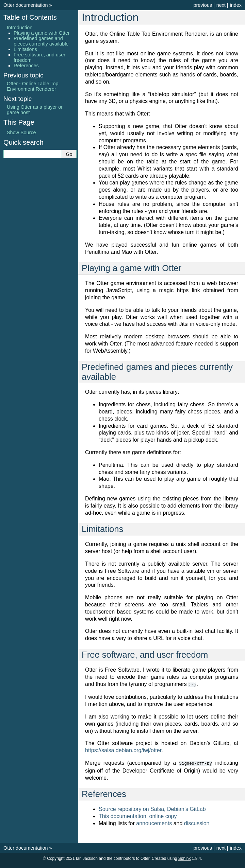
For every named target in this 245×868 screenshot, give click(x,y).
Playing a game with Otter (42, 33)
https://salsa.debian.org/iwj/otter (123, 750)
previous (202, 5)
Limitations (25, 49)
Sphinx (185, 858)
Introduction (20, 28)
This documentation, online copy (138, 816)
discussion (197, 823)
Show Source (21, 132)
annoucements (154, 823)
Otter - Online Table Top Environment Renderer (32, 86)
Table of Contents (30, 17)
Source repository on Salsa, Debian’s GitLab (152, 808)
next (221, 5)
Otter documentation (26, 5)
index (236, 5)
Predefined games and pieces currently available (41, 41)
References (26, 66)
